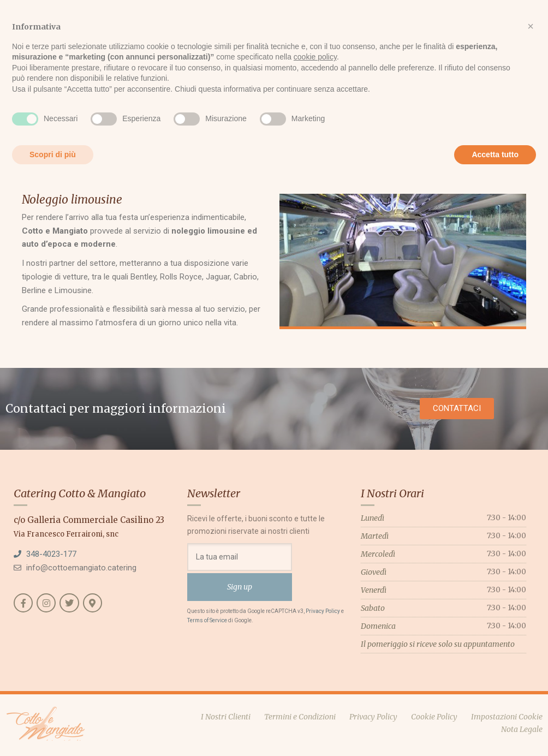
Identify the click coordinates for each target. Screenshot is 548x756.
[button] (531, 26)
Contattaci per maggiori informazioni (116, 409)
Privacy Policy (323, 611)
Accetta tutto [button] (495, 154)
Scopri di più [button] (53, 154)
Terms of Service (207, 620)
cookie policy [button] (315, 57)
